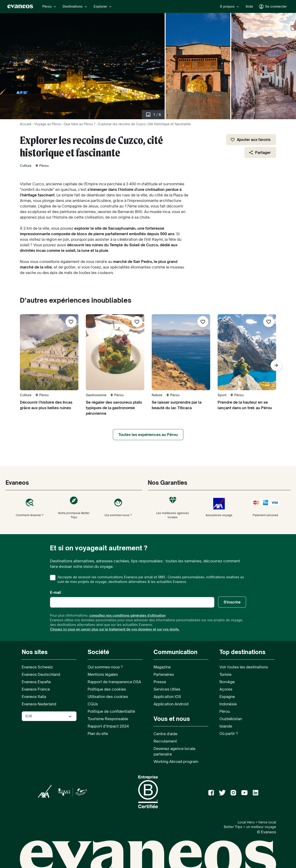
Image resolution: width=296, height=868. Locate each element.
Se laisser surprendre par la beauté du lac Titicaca (177, 405)
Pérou (225, 711)
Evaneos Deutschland (41, 674)
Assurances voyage (219, 507)
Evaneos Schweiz (37, 667)
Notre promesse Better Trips (74, 507)
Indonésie (228, 704)
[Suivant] (276, 365)
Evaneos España (36, 682)
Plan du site (98, 734)
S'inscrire (232, 602)
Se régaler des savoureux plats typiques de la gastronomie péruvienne (114, 408)
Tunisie (225, 674)
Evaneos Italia (34, 697)
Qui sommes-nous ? (118, 507)
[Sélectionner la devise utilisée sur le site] (49, 716)
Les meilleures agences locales (173, 507)
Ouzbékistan (231, 719)
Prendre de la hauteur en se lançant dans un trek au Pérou (245, 405)
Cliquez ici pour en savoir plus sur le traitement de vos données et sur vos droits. (115, 629)
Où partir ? (229, 734)
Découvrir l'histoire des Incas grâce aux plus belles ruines (46, 405)
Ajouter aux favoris (250, 140)
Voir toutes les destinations (244, 667)
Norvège (227, 682)
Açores (226, 689)
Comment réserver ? (30, 507)
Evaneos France (36, 689)
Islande (226, 726)
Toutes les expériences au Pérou (148, 435)
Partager (260, 152)
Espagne (227, 697)
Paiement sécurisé (266, 507)
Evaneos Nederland (39, 704)
